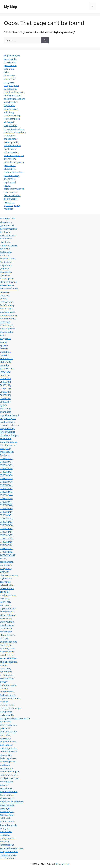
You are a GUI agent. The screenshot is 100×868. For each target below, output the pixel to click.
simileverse (6, 618)
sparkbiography (12, 205)
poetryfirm (6, 728)
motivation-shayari (10, 778)
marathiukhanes (9, 245)
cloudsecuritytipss (9, 435)
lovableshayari (7, 422)
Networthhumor (12, 145)
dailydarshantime (9, 851)
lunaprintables (8, 432)
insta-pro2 (5, 322)
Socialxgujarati (8, 259)
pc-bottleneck (7, 822)
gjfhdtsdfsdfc (7, 369)
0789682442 (6, 488)
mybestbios (6, 578)
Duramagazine (8, 762)
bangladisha (10, 89)
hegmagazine (7, 652)
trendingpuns (7, 675)
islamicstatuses (12, 119)
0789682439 (6, 478)
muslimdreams (8, 858)
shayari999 (10, 79)
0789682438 (6, 475)
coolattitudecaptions (15, 99)
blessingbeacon (8, 445)
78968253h (6, 389)
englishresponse (9, 662)
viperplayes (6, 222)
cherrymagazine (8, 725)
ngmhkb (4, 365)
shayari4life (10, 159)
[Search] (45, 40)
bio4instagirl (7, 309)
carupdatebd (11, 125)
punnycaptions (8, 838)
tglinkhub (9, 69)
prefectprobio (11, 142)
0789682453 (6, 522)
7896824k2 (6, 398)
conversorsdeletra (9, 425)
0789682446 (6, 498)
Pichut (3, 558)
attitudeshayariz (8, 282)
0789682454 (6, 525)
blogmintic (6, 339)
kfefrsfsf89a (6, 362)
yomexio (4, 269)
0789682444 (6, 495)
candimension (7, 805)
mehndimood (7, 705)
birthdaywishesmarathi (12, 802)
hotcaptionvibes (12, 195)
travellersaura (7, 625)
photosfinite (10, 66)
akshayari (5, 592)
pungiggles (6, 565)
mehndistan (6, 632)
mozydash (9, 82)
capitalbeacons (8, 608)
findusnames (7, 795)
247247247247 (8, 555)
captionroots (7, 562)
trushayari (5, 232)
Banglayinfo (10, 59)
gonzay (4, 682)
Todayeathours (8, 695)
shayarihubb (7, 332)
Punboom (5, 455)
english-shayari (12, 56)
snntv (3, 335)
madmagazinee (8, 595)
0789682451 (6, 515)
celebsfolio (6, 818)
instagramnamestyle (11, 708)
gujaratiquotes (8, 312)
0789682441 (6, 485)
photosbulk (10, 165)
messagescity (7, 452)
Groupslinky (6, 712)
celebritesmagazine (14, 189)
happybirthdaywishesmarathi (15, 718)
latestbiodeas (7, 845)
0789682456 (6, 532)
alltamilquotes (7, 635)
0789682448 (6, 505)
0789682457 (6, 535)
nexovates (5, 835)
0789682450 (6, 512)
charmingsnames (9, 575)
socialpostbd (10, 102)
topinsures (9, 105)
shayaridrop (6, 568)
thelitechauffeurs (9, 289)
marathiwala (7, 782)
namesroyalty (7, 812)
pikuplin (4, 665)
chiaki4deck (6, 628)
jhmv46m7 (6, 372)
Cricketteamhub (8, 825)
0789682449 (6, 508)
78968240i (5, 392)
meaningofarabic (9, 748)
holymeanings (7, 429)
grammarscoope (9, 442)
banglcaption (7, 279)
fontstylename (7, 319)
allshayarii (9, 122)
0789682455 (6, 528)
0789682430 (6, 482)
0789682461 (6, 548)
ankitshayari (6, 788)
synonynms (6, 672)
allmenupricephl (8, 752)
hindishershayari (13, 96)
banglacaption (11, 85)
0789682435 (6, 465)
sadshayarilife (7, 715)
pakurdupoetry (12, 175)
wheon (4, 299)
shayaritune (6, 755)
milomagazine (7, 219)
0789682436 (6, 468)
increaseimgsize (8, 855)
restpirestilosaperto (14, 92)
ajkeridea (5, 292)
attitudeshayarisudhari (12, 848)
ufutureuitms (7, 622)
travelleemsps (7, 655)
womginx (5, 828)
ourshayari (6, 409)
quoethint (5, 355)
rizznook (4, 638)
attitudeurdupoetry (14, 162)
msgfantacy (6, 265)
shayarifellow (7, 285)
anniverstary (7, 768)
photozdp (5, 295)
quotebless (6, 352)
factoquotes (6, 252)
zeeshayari (6, 582)
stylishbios (5, 242)
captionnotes (11, 139)
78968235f (5, 382)
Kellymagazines (8, 758)
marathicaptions (8, 315)
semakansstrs (7, 678)
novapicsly (5, 448)
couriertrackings (12, 116)
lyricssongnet (7, 588)
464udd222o (7, 358)
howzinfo (5, 598)
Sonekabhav (10, 62)
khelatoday (10, 76)
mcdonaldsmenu (9, 792)
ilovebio (4, 349)
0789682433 (6, 458)
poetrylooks (6, 605)
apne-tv (4, 345)
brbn (6, 72)
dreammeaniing (8, 685)
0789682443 (6, 492)
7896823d (5, 375)
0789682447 (6, 502)
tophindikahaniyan (14, 172)
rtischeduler (6, 831)
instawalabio (7, 302)
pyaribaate (6, 412)
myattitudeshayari (9, 415)
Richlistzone (10, 149)
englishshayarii (8, 418)
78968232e (6, 378)
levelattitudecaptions (15, 132)
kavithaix (5, 255)
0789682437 (6, 472)
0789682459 (6, 542)
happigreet (10, 136)
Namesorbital (7, 815)
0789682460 (6, 545)
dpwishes (5, 275)
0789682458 (6, 538)
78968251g (6, 385)
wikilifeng (9, 112)
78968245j (5, 395)
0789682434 (6, 462)
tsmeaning (6, 668)
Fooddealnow (7, 692)
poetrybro (9, 202)
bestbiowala (6, 239)
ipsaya (7, 185)
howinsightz (6, 645)
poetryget (5, 808)
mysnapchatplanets (10, 698)
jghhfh (3, 405)
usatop (4, 342)
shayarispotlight (8, 642)
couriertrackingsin (9, 772)
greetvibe (5, 249)
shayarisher (6, 272)
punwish (4, 842)
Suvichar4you (7, 612)
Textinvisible (6, 262)
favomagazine (7, 648)
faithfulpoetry (7, 305)
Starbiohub (6, 438)
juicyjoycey (6, 602)
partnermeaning (9, 229)
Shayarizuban (11, 109)
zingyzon (5, 572)
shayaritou (9, 179)
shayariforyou (7, 798)
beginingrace (11, 199)
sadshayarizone (8, 235)
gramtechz (6, 722)
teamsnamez (11, 192)
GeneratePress (63, 864)
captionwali (10, 182)
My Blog (10, 7)
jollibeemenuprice (9, 775)
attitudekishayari (9, 658)
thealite (4, 688)
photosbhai (10, 169)
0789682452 (6, 518)
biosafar (4, 785)
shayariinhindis (8, 742)
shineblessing (11, 152)
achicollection (7, 585)
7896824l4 (5, 402)
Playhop (4, 702)
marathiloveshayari (14, 156)
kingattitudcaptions (14, 129)
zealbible (9, 209)
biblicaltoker (6, 745)
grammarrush (7, 225)
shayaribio (5, 738)
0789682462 (6, 552)
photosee (5, 765)
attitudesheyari (8, 615)
